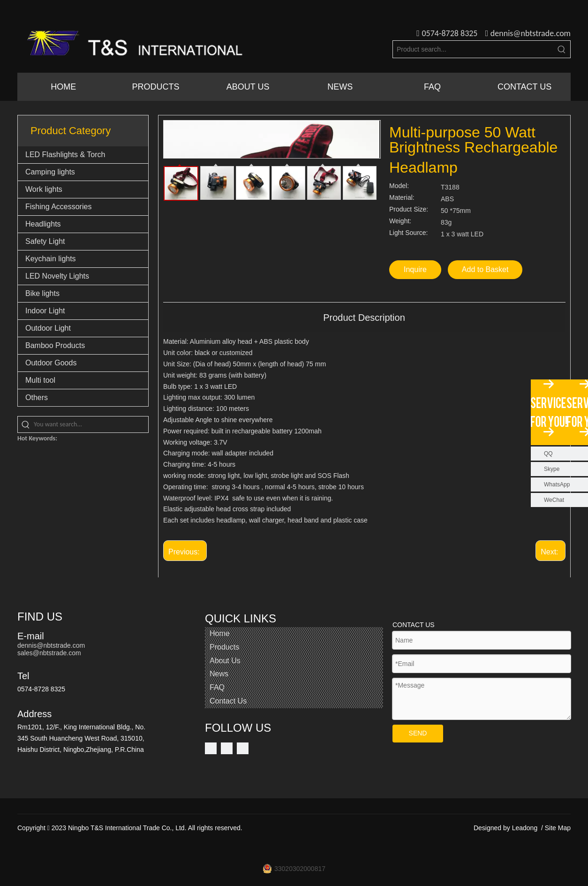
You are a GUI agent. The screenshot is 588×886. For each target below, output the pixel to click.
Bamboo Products (55, 345)
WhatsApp (557, 485)
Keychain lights (51, 259)
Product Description (364, 318)
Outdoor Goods (51, 363)
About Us (225, 661)
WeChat (554, 500)
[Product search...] (473, 49)
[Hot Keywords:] (562, 49)
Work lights (44, 189)
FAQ (217, 687)
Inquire (415, 269)
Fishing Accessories (58, 207)
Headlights (43, 224)
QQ (548, 454)
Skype (552, 469)
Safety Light (45, 241)
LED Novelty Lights (57, 276)
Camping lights (50, 172)
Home (220, 633)
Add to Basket (485, 269)
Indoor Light (45, 311)
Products (224, 647)
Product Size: (409, 209)
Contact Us (228, 701)
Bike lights (42, 293)
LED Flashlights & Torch (65, 155)
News (219, 674)
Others (37, 398)
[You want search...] (91, 424)
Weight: (400, 221)
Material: (402, 198)
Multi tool (40, 380)
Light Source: (409, 233)
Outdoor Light (48, 328)
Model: (399, 186)
